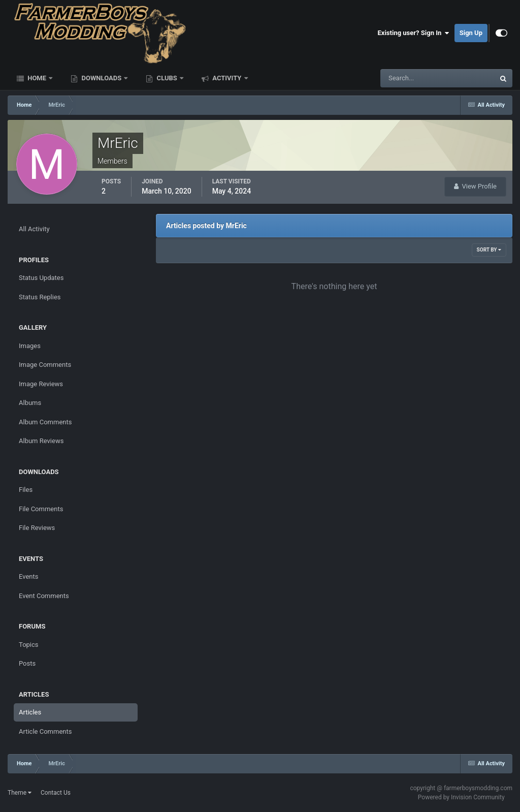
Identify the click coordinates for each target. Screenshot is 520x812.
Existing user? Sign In (414, 33)
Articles (30, 712)
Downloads (101, 78)
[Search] (407, 78)
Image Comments (45, 365)
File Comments (41, 509)
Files (26, 490)
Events (28, 576)
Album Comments (45, 422)
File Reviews (37, 528)
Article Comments (45, 731)
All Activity (34, 229)
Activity (227, 78)
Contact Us (56, 793)
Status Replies (40, 297)
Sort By (489, 250)
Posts (27, 663)
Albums (30, 403)
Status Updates (41, 278)
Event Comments (44, 596)
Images (30, 346)
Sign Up (471, 33)
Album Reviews (41, 441)
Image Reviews (41, 384)
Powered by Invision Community (461, 797)
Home (37, 78)
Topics (29, 645)
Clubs (167, 78)
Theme (20, 793)
